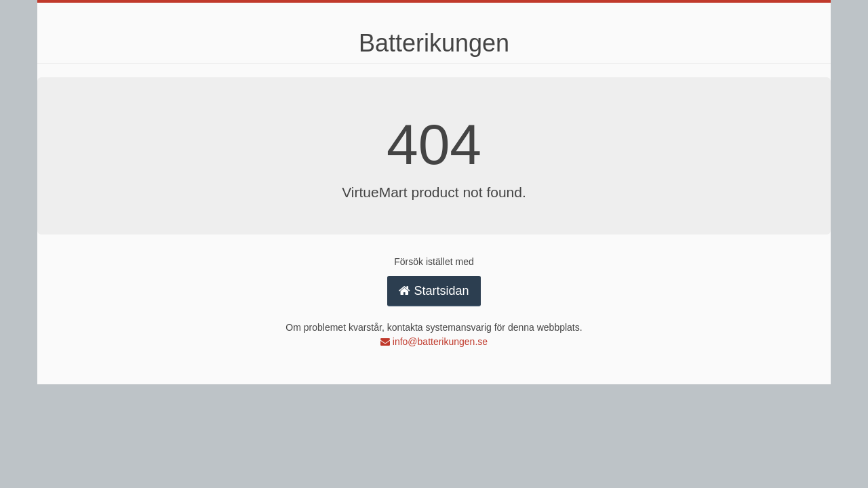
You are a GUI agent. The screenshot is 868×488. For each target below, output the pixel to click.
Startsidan (434, 291)
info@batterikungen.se (434, 342)
